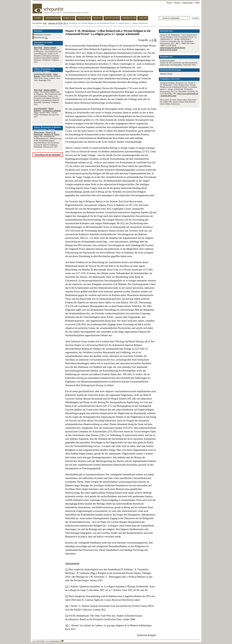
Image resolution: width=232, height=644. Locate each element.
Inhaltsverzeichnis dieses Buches (173, 47)
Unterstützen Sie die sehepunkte (48, 155)
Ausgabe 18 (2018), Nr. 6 (58, 23)
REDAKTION (84, 18)
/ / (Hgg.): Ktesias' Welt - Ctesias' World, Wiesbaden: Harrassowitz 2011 (47, 113)
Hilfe (197, 3)
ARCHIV (143, 18)
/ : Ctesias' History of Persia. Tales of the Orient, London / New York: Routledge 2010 (47, 77)
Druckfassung (41, 38)
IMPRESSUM (129, 18)
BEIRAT (98, 18)
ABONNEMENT (53, 18)
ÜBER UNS (69, 18)
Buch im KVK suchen (169, 50)
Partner (177, 3)
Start (45, 23)
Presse (169, 3)
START (38, 18)
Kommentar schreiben (42, 35)
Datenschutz (188, 3)
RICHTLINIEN (112, 18)
